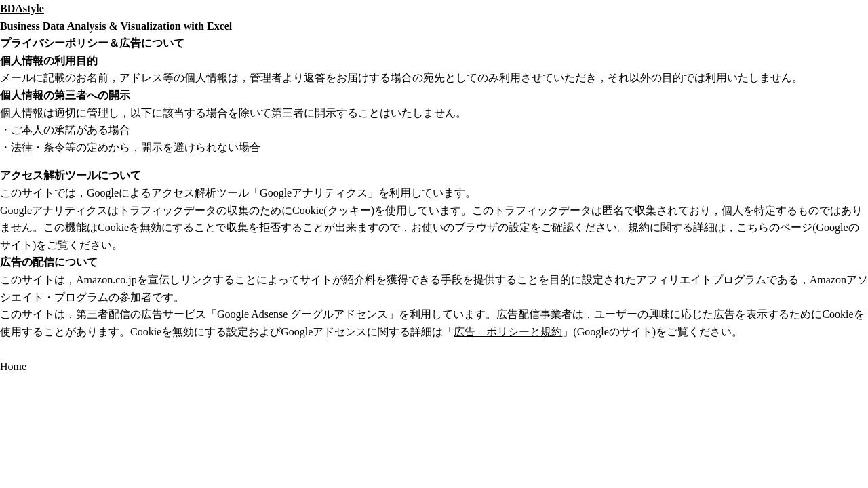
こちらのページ (774, 227)
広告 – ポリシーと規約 (508, 332)
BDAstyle (22, 8)
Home (13, 366)
